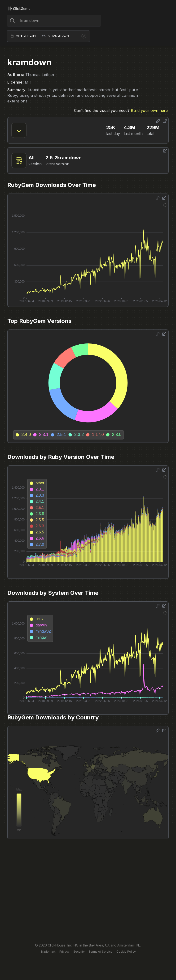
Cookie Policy (126, 952)
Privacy (64, 952)
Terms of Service (101, 952)
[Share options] (158, 121)
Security (79, 952)
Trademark (48, 952)
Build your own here (149, 110)
